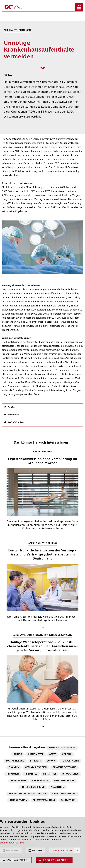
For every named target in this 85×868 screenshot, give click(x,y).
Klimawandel (19, 781)
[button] (79, 7)
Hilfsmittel (50, 774)
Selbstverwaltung (44, 800)
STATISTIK (37, 850)
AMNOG (18, 754)
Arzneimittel (36, 754)
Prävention (57, 787)
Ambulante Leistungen (62, 748)
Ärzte (53, 754)
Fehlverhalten (70, 761)
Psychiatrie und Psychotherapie (28, 794)
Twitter (11, 407)
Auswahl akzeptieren (16, 860)
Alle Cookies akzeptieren (54, 860)
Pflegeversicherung (33, 787)
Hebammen (13, 774)
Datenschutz (42, 862)
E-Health (36, 761)
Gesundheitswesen (36, 767)
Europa (51, 761)
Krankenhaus (40, 781)
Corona (67, 754)
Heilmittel (31, 774)
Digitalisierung (15, 761)
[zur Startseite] (38, 7)
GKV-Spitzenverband (64, 767)
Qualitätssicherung (64, 794)
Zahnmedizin (68, 800)
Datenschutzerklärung (12, 843)
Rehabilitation (18, 800)
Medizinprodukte (64, 781)
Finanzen (14, 767)
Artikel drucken (16, 423)
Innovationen (70, 774)
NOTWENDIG (12, 850)
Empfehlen (13, 415)
